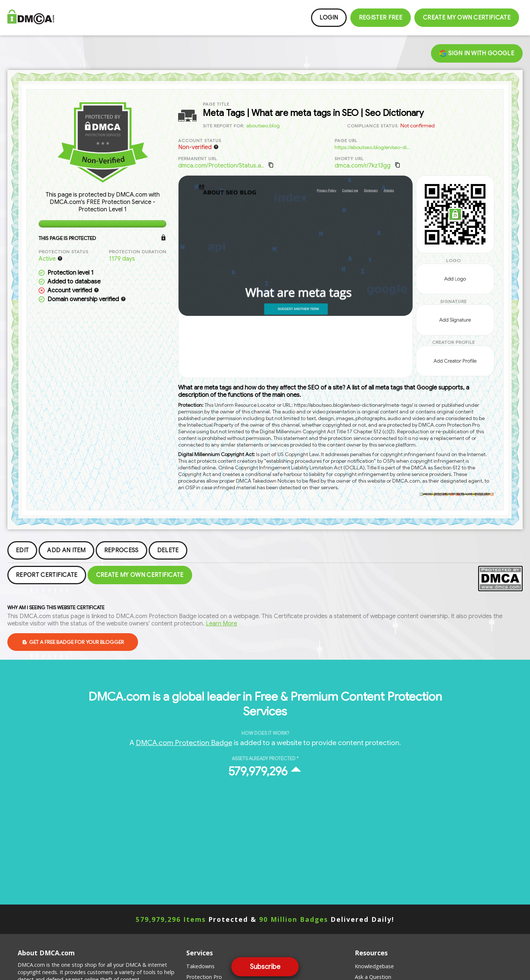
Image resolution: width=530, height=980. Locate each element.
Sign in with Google (477, 53)
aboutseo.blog (263, 126)
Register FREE (381, 18)
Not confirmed (418, 126)
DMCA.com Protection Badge (184, 743)
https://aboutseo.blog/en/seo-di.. (372, 147)
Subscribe (265, 967)
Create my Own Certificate (467, 18)
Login (329, 18)
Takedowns (200, 966)
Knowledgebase (374, 966)
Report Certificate (47, 575)
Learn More (221, 624)
